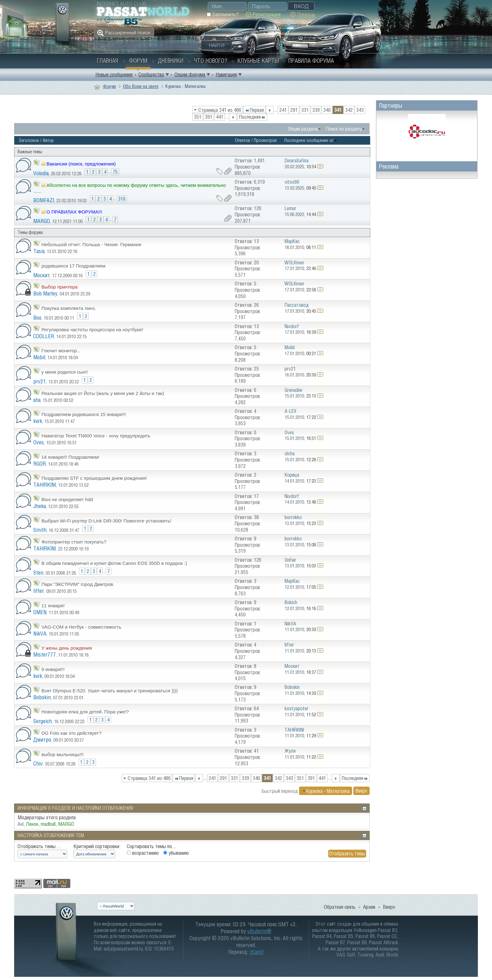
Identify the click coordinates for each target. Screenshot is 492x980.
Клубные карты (258, 61)
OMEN (40, 612)
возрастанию (143, 853)
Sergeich (43, 721)
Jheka (40, 506)
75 (115, 172)
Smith (40, 530)
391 (209, 117)
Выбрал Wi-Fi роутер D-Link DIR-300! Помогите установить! (106, 521)
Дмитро (42, 740)
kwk (38, 421)
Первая (254, 110)
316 (122, 199)
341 (338, 110)
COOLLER (44, 336)
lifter (39, 591)
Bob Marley (45, 293)
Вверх (361, 791)
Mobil (39, 357)
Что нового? (211, 61)
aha (37, 400)
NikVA (40, 633)
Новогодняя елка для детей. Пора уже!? (85, 712)
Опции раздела (303, 129)
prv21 (40, 381)
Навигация (226, 74)
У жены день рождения (67, 648)
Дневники (171, 61)
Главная (108, 61)
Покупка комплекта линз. (69, 308)
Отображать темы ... (39, 846)
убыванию (176, 853)
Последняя (252, 117)
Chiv (38, 763)
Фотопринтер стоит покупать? (74, 542)
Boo (37, 318)
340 (327, 110)
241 (283, 110)
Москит (42, 275)
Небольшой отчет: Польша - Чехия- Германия (91, 244)
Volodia (41, 173)
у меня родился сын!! (65, 372)
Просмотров (265, 140)
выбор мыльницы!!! (62, 754)
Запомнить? (223, 14)
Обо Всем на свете (141, 86)
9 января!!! (53, 669)
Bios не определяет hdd (67, 499)
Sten (38, 573)
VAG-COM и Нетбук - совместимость (81, 627)
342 (349, 110)
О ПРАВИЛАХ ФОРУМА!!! (74, 212)
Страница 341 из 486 (220, 110)
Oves (39, 442)
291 (294, 110)
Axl (21, 824)
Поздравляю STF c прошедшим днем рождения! (94, 478)
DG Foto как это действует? (71, 733)
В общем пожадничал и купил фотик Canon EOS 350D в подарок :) (114, 563)
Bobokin (42, 697)
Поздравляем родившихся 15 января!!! (84, 414)
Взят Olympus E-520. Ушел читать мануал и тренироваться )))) (110, 691)
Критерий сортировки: (97, 846)
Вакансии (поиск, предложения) (81, 164)
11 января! (53, 606)
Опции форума (190, 74)
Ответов (243, 140)
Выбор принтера (59, 287)
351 (198, 117)
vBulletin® (259, 931)
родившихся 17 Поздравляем (73, 266)
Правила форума (311, 61)
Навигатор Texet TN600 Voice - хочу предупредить (96, 436)
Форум (138, 61)
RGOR (40, 464)
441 (220, 117)
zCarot (257, 952)
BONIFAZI (44, 200)
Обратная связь (340, 907)
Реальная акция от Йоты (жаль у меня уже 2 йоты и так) (103, 393)
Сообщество (151, 74)
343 (360, 110)
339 (316, 110)
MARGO (42, 221)
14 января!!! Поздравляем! (70, 457)
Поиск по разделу (344, 129)
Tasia (39, 251)
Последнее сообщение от (311, 140)
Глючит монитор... (61, 351)
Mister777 (45, 655)
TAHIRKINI (45, 485)
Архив (369, 907)
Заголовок (29, 140)
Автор (48, 140)
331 (305, 110)
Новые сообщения (114, 74)
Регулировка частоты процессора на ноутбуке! (92, 330)
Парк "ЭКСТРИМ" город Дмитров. (78, 584)
